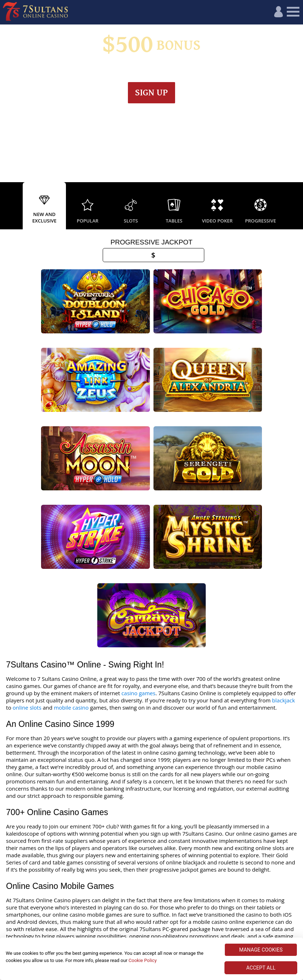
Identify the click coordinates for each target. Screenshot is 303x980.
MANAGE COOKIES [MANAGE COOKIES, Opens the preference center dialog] (261, 950)
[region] (151, 959)
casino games (139, 517)
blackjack (284, 524)
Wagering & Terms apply (151, 70)
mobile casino (71, 531)
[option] (44, 206)
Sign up (151, 93)
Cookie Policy (143, 960)
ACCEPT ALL (261, 968)
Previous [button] (7, 206)
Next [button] (296, 206)
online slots (27, 531)
